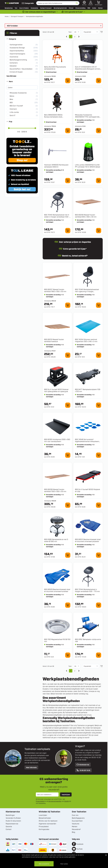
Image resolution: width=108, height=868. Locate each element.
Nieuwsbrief (76, 829)
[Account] (91, 3)
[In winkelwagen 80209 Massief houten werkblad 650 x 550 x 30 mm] (99, 231)
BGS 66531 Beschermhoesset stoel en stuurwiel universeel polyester (88, 540)
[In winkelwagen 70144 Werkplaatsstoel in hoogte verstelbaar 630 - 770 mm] (99, 605)
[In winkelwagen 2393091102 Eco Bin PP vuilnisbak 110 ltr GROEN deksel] (99, 181)
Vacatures (76, 824)
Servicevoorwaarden (55, 801)
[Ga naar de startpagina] (12, 3)
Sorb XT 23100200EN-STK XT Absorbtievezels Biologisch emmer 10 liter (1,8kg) (88, 69)
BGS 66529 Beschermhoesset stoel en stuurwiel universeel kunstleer (57, 590)
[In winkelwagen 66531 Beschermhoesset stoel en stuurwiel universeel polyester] (99, 555)
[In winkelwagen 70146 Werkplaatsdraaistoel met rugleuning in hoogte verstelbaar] (99, 305)
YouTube (79, 849)
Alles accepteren (44, 864)
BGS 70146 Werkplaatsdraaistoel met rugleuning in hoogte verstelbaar (87, 291)
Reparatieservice (12, 824)
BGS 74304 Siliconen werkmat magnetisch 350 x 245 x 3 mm (86, 340)
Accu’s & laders (24, 8)
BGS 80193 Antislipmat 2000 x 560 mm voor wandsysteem (57, 440)
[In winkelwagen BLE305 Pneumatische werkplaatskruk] (68, 81)
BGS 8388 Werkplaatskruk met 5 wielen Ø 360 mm (56, 540)
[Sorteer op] (91, 32)
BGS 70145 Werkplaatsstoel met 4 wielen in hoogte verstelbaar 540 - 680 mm (57, 217)
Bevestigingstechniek (60, 8)
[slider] (9, 128)
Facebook (80, 844)
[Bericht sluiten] (101, 26)
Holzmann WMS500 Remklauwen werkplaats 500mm (56, 166)
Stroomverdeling (80, 8)
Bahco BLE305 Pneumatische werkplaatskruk (55, 68)
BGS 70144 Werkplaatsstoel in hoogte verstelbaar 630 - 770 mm (87, 590)
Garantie (9, 826)
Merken (100, 8)
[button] (22, 33)
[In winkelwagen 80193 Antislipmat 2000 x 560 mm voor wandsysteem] (68, 455)
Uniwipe (91, 691)
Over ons (75, 815)
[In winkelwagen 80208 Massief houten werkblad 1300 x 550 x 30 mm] (68, 505)
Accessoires (34, 8)
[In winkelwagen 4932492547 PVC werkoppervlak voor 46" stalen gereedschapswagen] (99, 131)
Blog (73, 832)
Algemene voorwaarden (47, 824)
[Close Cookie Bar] (106, 855)
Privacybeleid (40, 801)
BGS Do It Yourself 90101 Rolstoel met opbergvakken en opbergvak (56, 390)
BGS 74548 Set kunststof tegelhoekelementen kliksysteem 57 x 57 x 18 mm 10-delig (87, 441)
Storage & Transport (17, 16)
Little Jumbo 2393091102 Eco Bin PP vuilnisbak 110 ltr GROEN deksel (88, 166)
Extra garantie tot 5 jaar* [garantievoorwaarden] (74, 12)
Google (67, 801)
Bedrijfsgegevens (78, 818)
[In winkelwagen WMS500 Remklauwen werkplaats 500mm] (68, 181)
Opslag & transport (46, 8)
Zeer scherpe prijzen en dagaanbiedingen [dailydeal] (40, 12)
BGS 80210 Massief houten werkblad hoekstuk (54, 340)
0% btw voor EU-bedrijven (48, 821)
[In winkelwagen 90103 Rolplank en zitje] (99, 505)
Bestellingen (10, 815)
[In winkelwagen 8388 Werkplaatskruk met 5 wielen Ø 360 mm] (68, 555)
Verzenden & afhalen (13, 818)
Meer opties (64, 864)
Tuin (16, 8)
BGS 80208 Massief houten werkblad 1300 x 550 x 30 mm (55, 490)
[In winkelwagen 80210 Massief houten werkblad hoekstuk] (68, 355)
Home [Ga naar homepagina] (7, 16)
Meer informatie (31, 767)
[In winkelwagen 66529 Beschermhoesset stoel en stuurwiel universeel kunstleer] (68, 605)
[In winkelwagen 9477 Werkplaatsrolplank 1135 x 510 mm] (99, 405)
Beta (86, 691)
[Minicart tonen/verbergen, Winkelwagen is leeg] (99, 3)
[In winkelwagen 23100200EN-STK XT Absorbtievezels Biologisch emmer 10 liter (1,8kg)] (99, 81)
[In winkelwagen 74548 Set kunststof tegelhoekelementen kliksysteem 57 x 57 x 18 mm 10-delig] (99, 455)
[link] (67, 37)
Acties (94, 8)
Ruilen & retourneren (13, 821)
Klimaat (71, 8)
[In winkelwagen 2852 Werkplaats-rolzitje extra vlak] (99, 655)
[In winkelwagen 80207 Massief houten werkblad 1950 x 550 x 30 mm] (68, 305)
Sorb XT (81, 691)
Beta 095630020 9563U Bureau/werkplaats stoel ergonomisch (53, 117)
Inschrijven (66, 794)
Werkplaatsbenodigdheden (34, 16)
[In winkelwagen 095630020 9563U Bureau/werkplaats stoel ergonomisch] (68, 131)
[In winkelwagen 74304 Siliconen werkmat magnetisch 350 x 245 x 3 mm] (99, 355)
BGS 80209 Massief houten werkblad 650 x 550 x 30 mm (86, 216)
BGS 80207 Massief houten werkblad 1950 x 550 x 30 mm (55, 290)
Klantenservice (83, 765)
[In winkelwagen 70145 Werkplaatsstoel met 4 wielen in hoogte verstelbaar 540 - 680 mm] (68, 231)
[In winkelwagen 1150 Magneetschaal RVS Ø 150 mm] (68, 655)
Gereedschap (9, 8)
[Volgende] (79, 37)
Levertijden (43, 815)
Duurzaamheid (77, 821)
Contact (9, 829)
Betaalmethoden (45, 818)
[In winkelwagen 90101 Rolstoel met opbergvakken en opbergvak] (68, 405)
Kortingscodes (44, 829)
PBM (89, 8)
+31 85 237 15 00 (83, 770)
